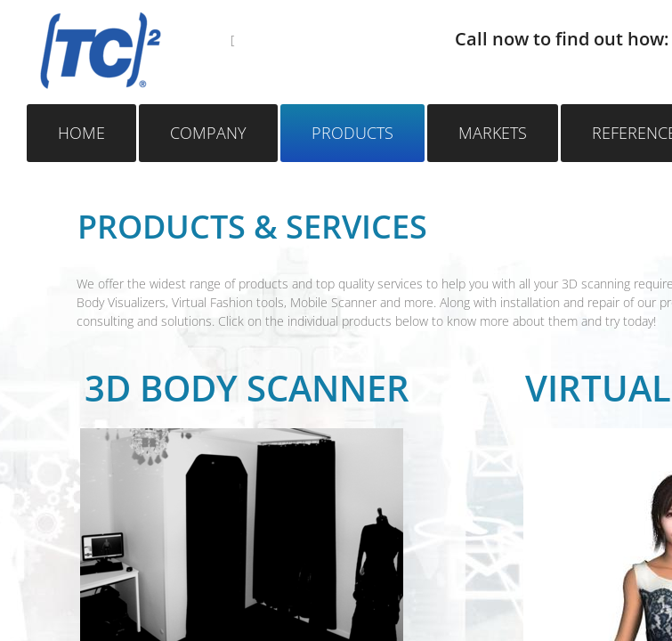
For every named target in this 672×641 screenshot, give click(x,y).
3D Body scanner (247, 388)
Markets (493, 133)
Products (352, 133)
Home (81, 133)
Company (208, 133)
